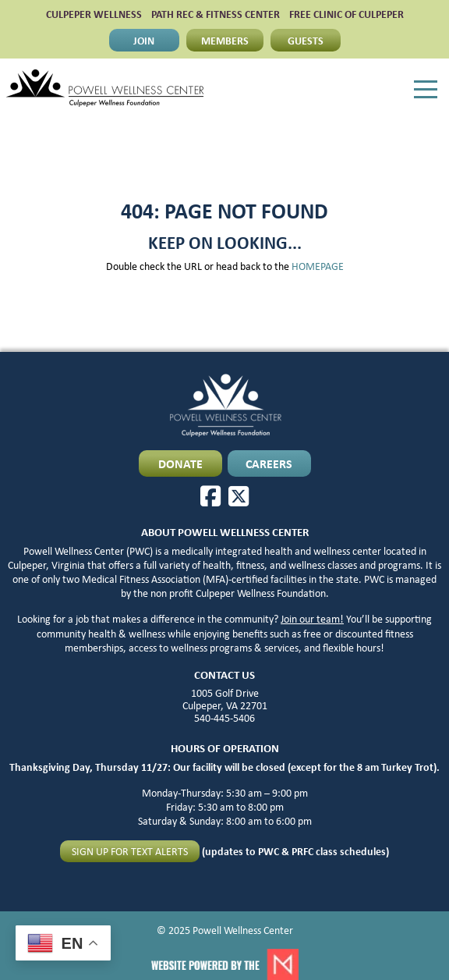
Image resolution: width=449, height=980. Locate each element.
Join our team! (312, 619)
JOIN (144, 40)
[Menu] (426, 90)
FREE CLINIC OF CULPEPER (346, 14)
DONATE (180, 463)
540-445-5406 (224, 718)
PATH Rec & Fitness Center (216, 14)
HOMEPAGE (318, 266)
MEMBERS (225, 40)
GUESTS (306, 40)
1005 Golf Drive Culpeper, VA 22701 (225, 699)
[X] (239, 496)
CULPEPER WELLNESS (94, 14)
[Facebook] (210, 496)
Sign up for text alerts (130, 851)
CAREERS (269, 463)
